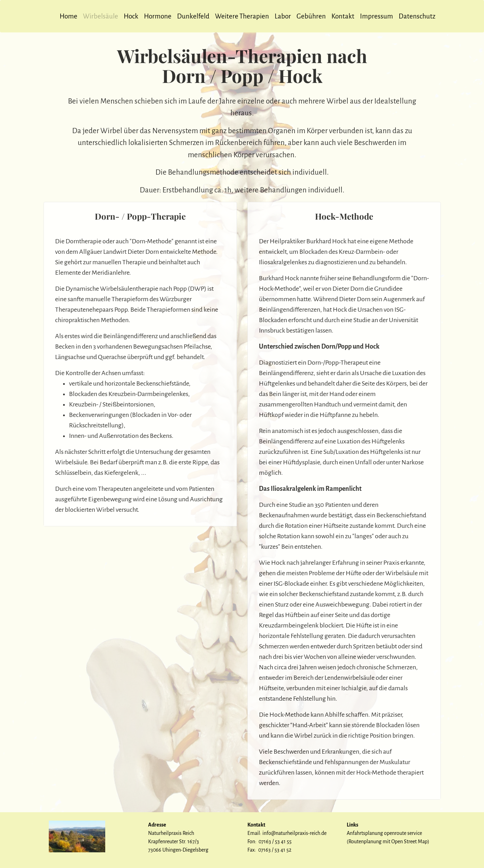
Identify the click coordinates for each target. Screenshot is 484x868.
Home (68, 16)
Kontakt (343, 16)
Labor (283, 16)
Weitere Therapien (242, 16)
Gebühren (311, 16)
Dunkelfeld (193, 16)
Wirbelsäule (101, 16)
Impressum (377, 16)
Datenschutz (417, 16)
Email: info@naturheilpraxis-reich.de (287, 833)
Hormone (158, 16)
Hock (131, 16)
